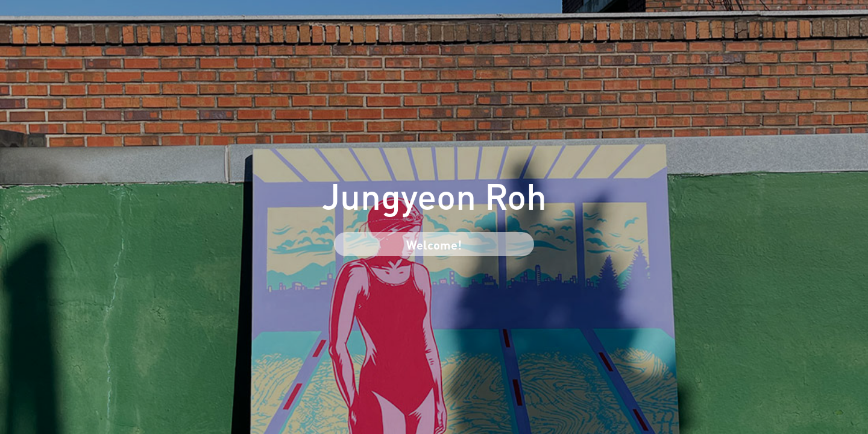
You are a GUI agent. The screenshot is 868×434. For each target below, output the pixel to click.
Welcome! (434, 244)
